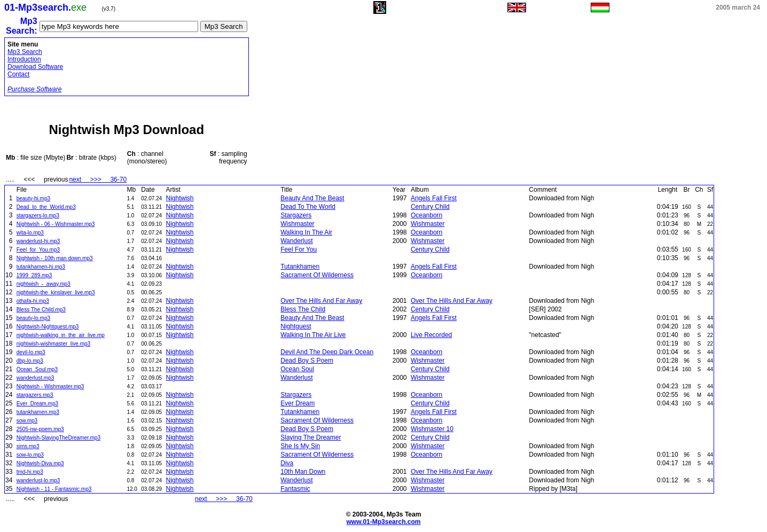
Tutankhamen (300, 267)
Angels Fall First (434, 198)
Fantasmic (295, 489)
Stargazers (296, 215)
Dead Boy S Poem (307, 361)
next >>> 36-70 (98, 179)
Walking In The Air (306, 232)
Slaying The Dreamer (311, 437)
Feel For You (299, 249)
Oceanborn (426, 215)
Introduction (24, 59)
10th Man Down (303, 472)
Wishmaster (297, 224)
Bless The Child (303, 309)
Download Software (35, 67)
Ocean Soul (297, 369)
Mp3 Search (25, 52)
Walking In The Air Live (313, 335)
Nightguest (296, 326)
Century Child (430, 207)
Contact (18, 74)
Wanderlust (296, 241)
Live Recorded (431, 335)
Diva (287, 463)
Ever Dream (298, 403)
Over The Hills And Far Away (321, 301)
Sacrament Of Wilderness (317, 275)
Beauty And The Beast (312, 198)
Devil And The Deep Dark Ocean (327, 352)
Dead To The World (308, 207)
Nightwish (180, 198)
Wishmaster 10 (432, 429)
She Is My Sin (300, 446)
